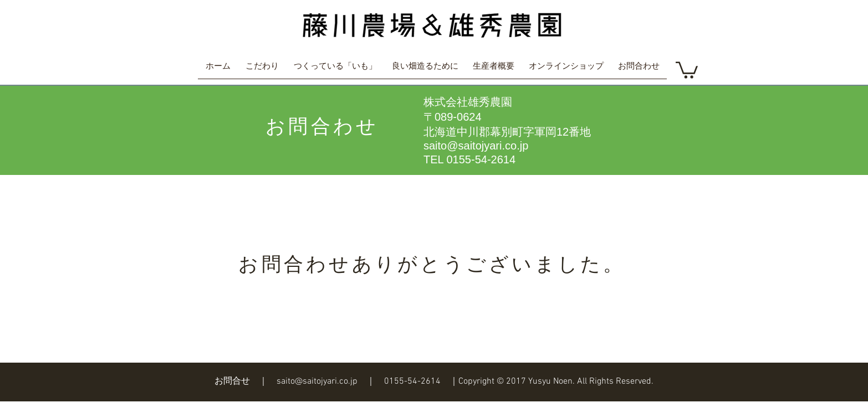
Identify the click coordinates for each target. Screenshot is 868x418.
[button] (687, 69)
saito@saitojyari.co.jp (476, 146)
